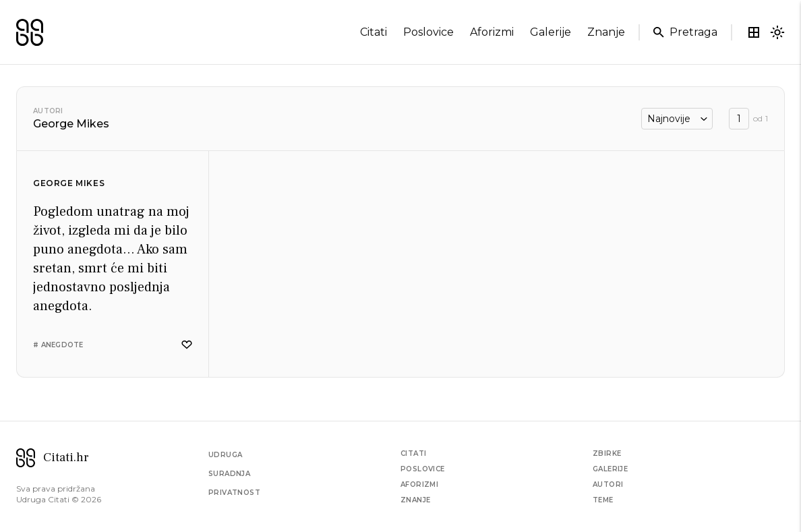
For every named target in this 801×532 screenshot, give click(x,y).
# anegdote (58, 345)
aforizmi (492, 32)
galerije (551, 32)
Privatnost (234, 493)
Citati (413, 453)
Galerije (610, 469)
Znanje (415, 500)
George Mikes (69, 183)
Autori (48, 111)
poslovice (428, 32)
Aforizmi (419, 484)
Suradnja (229, 474)
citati (374, 32)
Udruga (225, 455)
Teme (603, 500)
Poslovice (423, 469)
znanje (606, 32)
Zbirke (607, 453)
